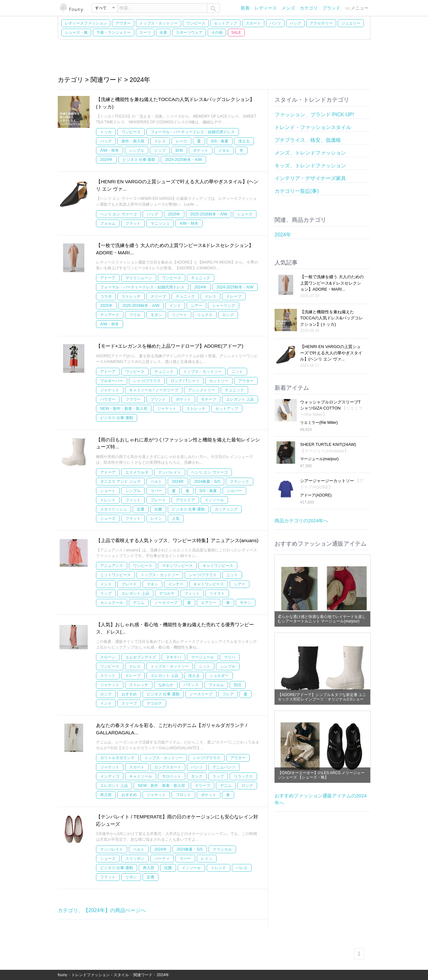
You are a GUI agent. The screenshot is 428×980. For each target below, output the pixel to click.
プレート (158, 500)
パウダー (108, 399)
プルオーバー (112, 381)
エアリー (209, 603)
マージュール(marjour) (319, 459)
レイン (156, 519)
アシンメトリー (202, 390)
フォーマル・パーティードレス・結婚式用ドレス (193, 132)
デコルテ (167, 593)
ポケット (201, 150)
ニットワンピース (115, 575)
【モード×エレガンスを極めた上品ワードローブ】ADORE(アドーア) (170, 346)
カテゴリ (309, 8)
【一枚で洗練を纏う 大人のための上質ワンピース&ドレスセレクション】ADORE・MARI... (332, 283)
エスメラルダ (137, 472)
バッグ (295, 23)
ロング (228, 315)
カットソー (219, 381)
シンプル (137, 150)
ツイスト (217, 593)
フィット (133, 500)
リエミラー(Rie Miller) (319, 423)
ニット (237, 372)
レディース (266, 8)
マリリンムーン (139, 278)
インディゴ (110, 776)
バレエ (242, 868)
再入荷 (106, 795)
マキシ (152, 584)
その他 (217, 33)
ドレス (160, 141)
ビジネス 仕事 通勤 (139, 160)
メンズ (288, 8)
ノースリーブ (166, 603)
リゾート (180, 315)
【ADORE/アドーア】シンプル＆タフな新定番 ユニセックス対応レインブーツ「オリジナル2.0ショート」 (322, 699)
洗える (244, 141)
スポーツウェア (189, 33)
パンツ (275, 23)
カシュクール (112, 603)
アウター (123, 23)
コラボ (106, 296)
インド (175, 306)
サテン (246, 603)
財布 (179, 150)
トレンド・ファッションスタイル (313, 127)
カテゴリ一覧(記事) (297, 191)
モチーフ (209, 399)
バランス (191, 685)
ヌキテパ (173, 657)
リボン (131, 877)
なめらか (166, 685)
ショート (108, 491)
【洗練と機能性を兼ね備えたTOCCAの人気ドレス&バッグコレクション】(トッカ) (332, 318)
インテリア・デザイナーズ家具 (310, 178)
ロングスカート (168, 767)
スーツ (145, 33)
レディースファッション (86, 23)
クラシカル (222, 849)
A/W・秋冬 (110, 150)
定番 (141, 509)
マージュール (203, 657)
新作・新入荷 (133, 141)
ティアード (110, 315)
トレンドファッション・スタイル (100, 975)
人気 (176, 519)
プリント (158, 399)
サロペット (172, 776)
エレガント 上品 (240, 399)
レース (181, 141)
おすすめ (129, 694)
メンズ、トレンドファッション (310, 153)
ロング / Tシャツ (185, 381)
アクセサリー (321, 23)
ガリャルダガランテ (117, 758)
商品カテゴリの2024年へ (301, 521)
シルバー (234, 491)
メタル (224, 150)
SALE (236, 33)
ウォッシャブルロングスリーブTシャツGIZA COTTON (331, 408)
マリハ (230, 657)
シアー (196, 306)
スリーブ (158, 296)
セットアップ (225, 23)
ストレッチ (131, 296)
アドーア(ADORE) (316, 495)
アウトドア (185, 500)
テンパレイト (170, 472)
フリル (135, 315)
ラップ (106, 593)
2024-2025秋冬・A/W (183, 160)
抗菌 (158, 509)
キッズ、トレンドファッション (310, 166)
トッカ (106, 132)
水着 (163, 33)
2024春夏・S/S (207, 482)
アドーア (108, 278)
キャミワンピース (218, 566)
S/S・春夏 (220, 141)
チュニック (201, 278)
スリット (108, 676)
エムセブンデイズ (141, 657)
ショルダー (219, 676)
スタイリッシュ (114, 509)
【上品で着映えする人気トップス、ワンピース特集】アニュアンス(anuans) (177, 540)
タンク (197, 776)
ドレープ (234, 296)
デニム (139, 603)
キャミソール (141, 776)
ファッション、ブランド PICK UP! (314, 115)
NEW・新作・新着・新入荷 (124, 409)
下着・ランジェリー (114, 33)
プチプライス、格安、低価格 (308, 140)
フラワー (133, 399)
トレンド (108, 500)
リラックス (243, 776)
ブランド (331, 8)
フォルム (108, 223)
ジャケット (110, 390)
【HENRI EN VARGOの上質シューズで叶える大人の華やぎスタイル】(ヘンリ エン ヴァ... (331, 353)
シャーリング (224, 306)
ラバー (156, 491)
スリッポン (135, 859)
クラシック (240, 482)
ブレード (129, 584)
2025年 (174, 214)
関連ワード (143, 975)
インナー (176, 584)
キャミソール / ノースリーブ (154, 390)
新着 (245, 8)
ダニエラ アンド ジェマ (120, 482)
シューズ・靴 (76, 33)
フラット (133, 223)
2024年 (106, 160)
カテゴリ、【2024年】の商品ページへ (102, 910)
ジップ (160, 150)
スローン (108, 657)
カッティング (226, 509)
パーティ (162, 859)
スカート (253, 23)
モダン (156, 315)
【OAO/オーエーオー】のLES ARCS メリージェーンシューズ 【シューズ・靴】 (321, 775)
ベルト (156, 482)
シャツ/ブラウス (147, 381)
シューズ (245, 214)
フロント (183, 795)
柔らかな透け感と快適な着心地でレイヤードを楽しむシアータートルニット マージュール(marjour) (322, 619)
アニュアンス (112, 566)
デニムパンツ (224, 767)
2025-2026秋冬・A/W (209, 214)
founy (62, 975)
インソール (214, 500)
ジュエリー (351, 23)
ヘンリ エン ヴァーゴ (118, 214)
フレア (228, 694)
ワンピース (196, 23)
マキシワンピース (177, 566)
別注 (238, 685)
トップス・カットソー (159, 23)
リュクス (205, 315)
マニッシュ (160, 223)
